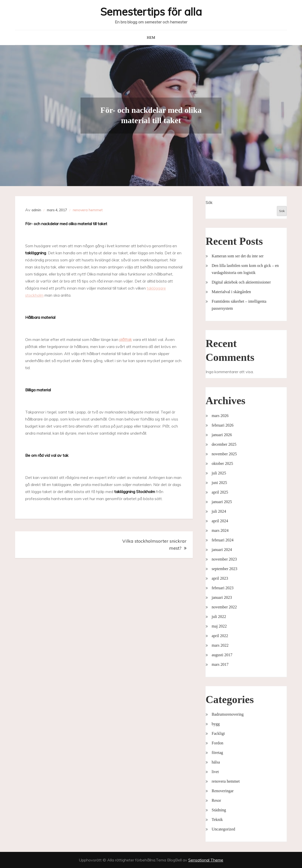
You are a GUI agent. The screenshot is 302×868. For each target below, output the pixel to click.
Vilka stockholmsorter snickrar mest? (154, 545)
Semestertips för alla (151, 12)
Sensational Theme (206, 860)
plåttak (126, 339)
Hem (151, 38)
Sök (209, 202)
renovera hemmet (88, 210)
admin (36, 210)
